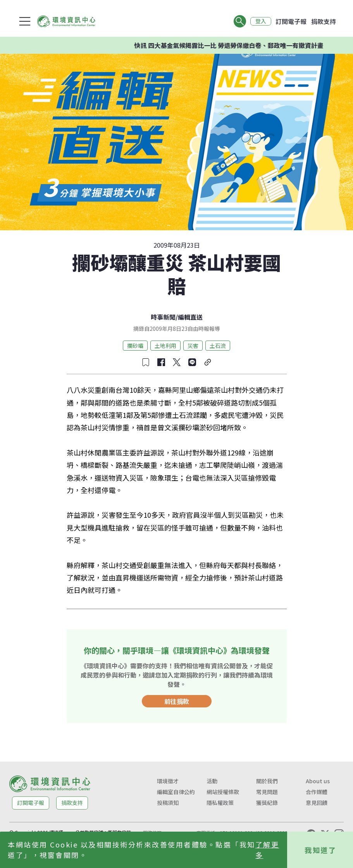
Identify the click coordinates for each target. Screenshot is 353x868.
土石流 (218, 346)
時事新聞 (163, 317)
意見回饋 (317, 803)
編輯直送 (190, 317)
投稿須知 (168, 803)
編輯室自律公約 (176, 792)
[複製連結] (208, 362)
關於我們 (267, 781)
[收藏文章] (146, 362)
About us (318, 781)
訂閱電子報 (291, 21)
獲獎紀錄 (267, 803)
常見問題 (267, 792)
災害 (193, 346)
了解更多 (267, 850)
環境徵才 (168, 781)
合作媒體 (317, 792)
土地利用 (165, 346)
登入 (261, 21)
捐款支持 (324, 21)
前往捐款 (177, 701)
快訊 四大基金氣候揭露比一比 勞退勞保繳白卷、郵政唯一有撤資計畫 (240, 45)
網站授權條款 (223, 792)
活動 (212, 781)
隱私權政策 (220, 803)
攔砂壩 (135, 346)
